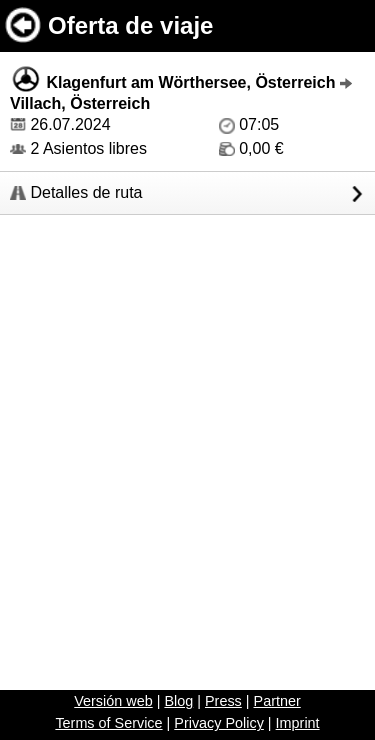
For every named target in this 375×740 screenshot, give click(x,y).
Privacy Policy (219, 723)
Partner (277, 701)
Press (223, 701)
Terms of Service (108, 723)
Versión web (113, 701)
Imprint (298, 723)
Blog (178, 701)
